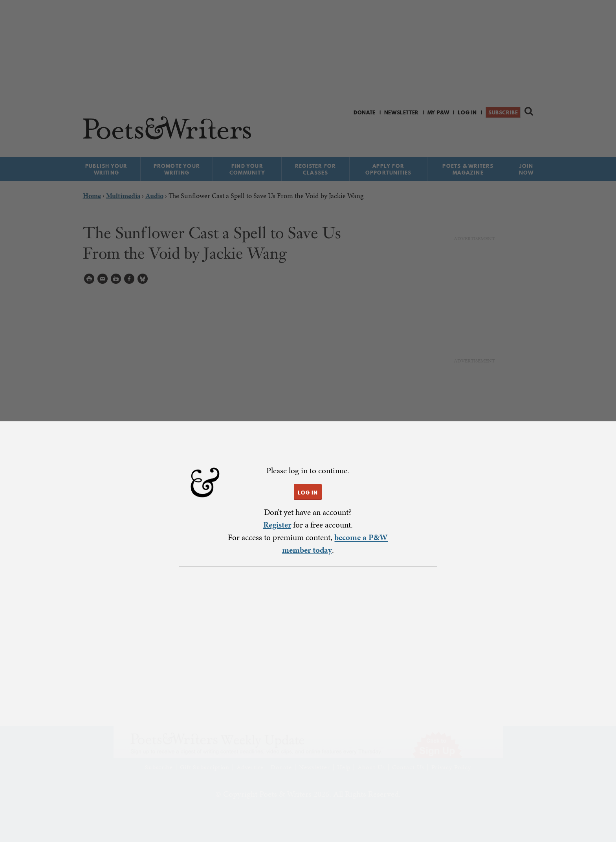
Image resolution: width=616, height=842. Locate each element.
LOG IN (308, 493)
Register (277, 525)
